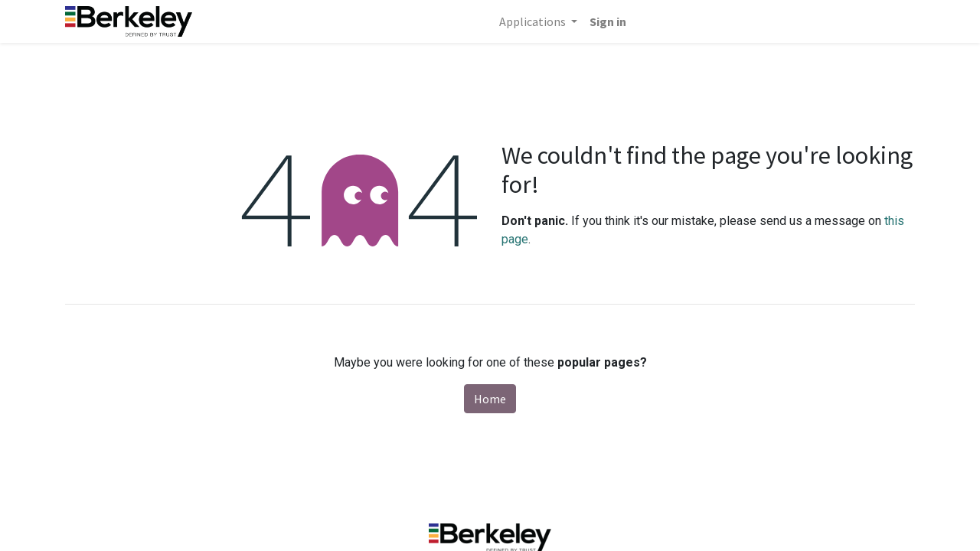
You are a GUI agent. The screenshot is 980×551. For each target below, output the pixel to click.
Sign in (608, 21)
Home (490, 399)
